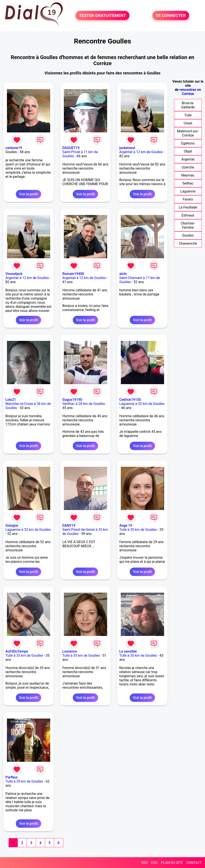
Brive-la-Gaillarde (188, 105)
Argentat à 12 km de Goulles (141, 152)
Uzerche (188, 167)
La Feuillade (188, 207)
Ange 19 (126, 525)
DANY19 (69, 525)
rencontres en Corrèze (190, 92)
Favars (188, 199)
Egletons (188, 143)
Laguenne (188, 191)
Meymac (188, 175)
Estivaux (188, 215)
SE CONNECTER (171, 15)
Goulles (188, 235)
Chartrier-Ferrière (188, 225)
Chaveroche (188, 243)
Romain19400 (73, 274)
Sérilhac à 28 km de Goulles (84, 404)
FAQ (144, 863)
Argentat (188, 159)
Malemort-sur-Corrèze (188, 133)
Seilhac (188, 183)
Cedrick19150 (130, 400)
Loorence (70, 651)
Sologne (12, 525)
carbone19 (14, 148)
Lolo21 (11, 400)
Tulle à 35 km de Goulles (138, 530)
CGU (154, 863)
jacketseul (127, 148)
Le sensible (128, 651)
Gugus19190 (72, 400)
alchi (123, 274)
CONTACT (194, 863)
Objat (188, 151)
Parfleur (12, 777)
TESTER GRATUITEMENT (102, 15)
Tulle (188, 115)
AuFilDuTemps (17, 651)
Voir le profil (28, 194)
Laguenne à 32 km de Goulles (142, 404)
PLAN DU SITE (172, 863)
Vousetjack (14, 274)
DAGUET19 (71, 148)
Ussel (188, 123)
